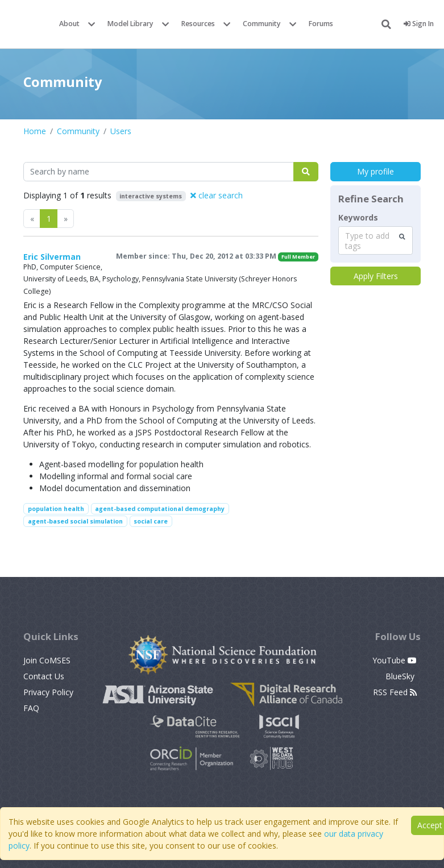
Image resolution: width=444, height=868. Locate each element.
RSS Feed (395, 692)
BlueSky (401, 676)
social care (151, 521)
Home (35, 131)
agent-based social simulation (75, 521)
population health (56, 509)
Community (262, 24)
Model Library (130, 24)
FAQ (31, 708)
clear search (217, 195)
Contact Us (44, 676)
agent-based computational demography (160, 509)
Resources (198, 24)
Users (121, 131)
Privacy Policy (48, 692)
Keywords (358, 218)
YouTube (395, 660)
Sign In (419, 24)
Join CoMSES (47, 660)
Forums (321, 24)
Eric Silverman (52, 257)
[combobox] (375, 240)
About (69, 24)
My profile (375, 171)
